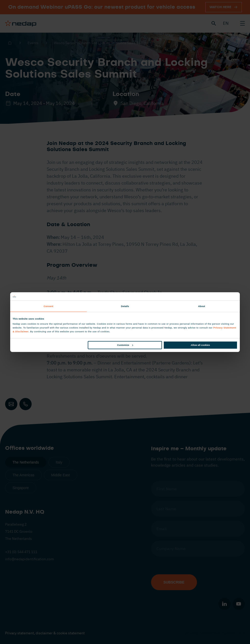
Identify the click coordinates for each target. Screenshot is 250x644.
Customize (125, 345)
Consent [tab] (48, 306)
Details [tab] (125, 306)
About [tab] (202, 306)
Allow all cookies (200, 345)
